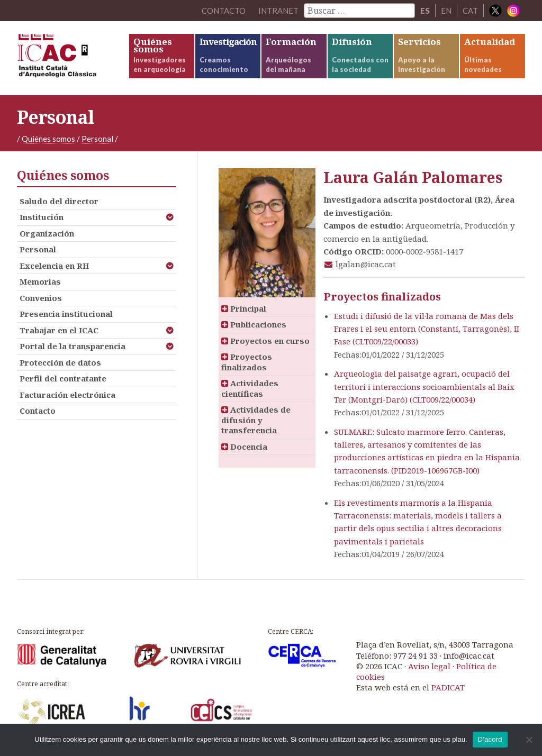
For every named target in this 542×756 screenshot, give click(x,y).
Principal (244, 308)
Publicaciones (254, 324)
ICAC (73, 58)
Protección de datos (60, 362)
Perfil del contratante (63, 378)
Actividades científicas (250, 388)
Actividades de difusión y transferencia (256, 420)
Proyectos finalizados (247, 362)
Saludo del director (59, 201)
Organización (47, 233)
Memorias (40, 281)
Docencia (244, 447)
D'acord (490, 739)
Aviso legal (429, 666)
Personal (97, 139)
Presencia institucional (66, 314)
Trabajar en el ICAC (59, 330)
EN (446, 11)
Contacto (38, 411)
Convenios (41, 298)
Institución (42, 217)
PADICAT (448, 687)
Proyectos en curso (265, 341)
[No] (529, 740)
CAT (470, 11)
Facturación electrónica (67, 395)
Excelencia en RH (54, 266)
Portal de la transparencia (73, 346)
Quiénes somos (48, 139)
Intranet (278, 11)
